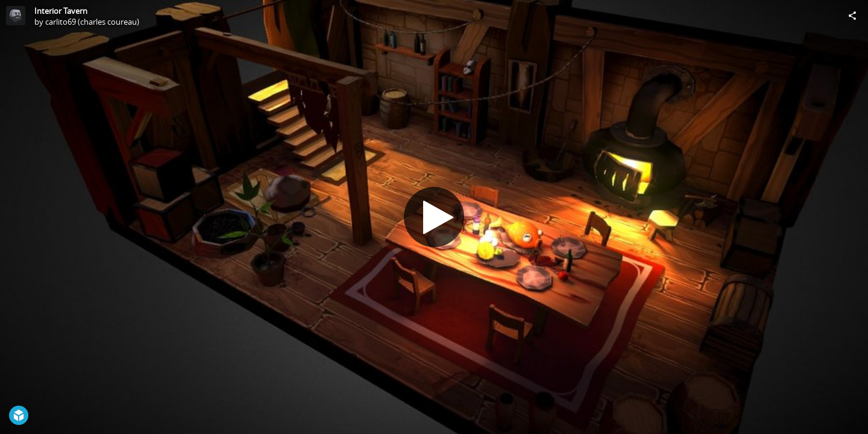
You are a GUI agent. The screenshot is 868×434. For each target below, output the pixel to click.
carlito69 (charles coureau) (92, 22)
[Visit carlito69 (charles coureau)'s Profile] (16, 16)
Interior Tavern (61, 11)
